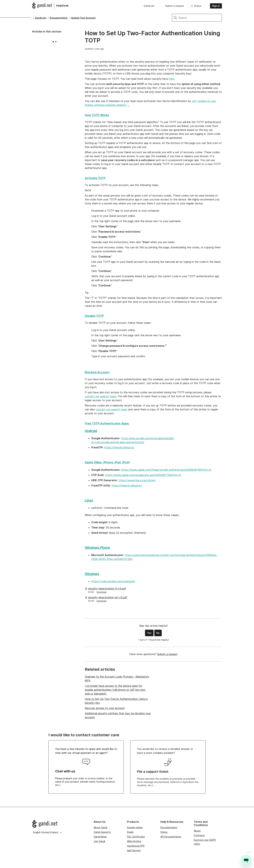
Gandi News (100, 837)
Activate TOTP (95, 178)
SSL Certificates (136, 837)
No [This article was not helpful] (158, 633)
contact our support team (101, 396)
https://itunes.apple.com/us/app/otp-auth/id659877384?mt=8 (143, 475)
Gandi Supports (102, 832)
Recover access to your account (105, 708)
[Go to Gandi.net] (60, 824)
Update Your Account (83, 18)
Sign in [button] (216, 6)
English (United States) (47, 832)
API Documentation (171, 837)
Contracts (199, 835)
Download (101, 592)
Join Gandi (99, 841)
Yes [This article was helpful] (149, 633)
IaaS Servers (134, 850)
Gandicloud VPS (136, 846)
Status (198, 6)
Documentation (59, 18)
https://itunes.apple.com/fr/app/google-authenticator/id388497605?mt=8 (166, 470)
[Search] (200, 18)
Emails (130, 832)
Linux (89, 500)
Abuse (197, 831)
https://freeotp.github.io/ (119, 447)
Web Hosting (134, 841)
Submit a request (175, 6)
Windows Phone (97, 548)
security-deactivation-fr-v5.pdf (107, 589)
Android (91, 431)
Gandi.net (149, 6)
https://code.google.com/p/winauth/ (113, 581)
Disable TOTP (94, 316)
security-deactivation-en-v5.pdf (108, 597)
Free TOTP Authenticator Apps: (107, 423)
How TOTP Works (97, 115)
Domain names (135, 827)
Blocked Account (97, 372)
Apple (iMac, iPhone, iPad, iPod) (107, 462)
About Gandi (100, 827)
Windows (92, 574)
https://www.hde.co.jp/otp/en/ (137, 480)
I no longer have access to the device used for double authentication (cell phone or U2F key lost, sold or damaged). (115, 690)
